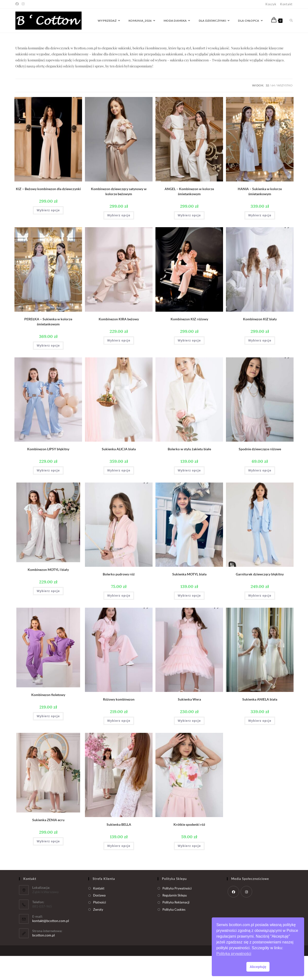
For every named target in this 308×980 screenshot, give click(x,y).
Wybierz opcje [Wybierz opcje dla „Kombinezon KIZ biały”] (260, 364)
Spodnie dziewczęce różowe (260, 473)
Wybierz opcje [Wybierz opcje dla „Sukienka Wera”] (189, 745)
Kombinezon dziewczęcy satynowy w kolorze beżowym (119, 215)
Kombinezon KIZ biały (260, 343)
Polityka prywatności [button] (234, 954)
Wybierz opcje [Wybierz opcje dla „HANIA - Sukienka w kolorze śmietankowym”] (260, 239)
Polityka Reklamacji (176, 926)
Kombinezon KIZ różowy (189, 343)
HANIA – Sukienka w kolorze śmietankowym (260, 215)
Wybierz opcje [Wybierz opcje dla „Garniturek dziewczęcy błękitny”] (260, 620)
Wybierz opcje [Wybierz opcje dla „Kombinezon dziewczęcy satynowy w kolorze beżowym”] (119, 239)
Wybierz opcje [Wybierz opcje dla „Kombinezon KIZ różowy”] (189, 364)
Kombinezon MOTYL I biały (48, 594)
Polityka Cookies (174, 934)
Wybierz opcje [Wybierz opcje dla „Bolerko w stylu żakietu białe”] (189, 494)
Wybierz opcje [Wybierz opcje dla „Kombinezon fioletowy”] (48, 740)
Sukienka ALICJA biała (119, 473)
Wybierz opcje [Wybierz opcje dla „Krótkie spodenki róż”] (189, 870)
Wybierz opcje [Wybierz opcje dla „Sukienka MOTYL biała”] (189, 620)
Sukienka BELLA (119, 848)
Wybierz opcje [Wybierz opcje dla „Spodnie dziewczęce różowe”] (260, 494)
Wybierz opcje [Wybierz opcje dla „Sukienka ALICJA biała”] (119, 494)
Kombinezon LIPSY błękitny (48, 473)
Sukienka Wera (189, 723)
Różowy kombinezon (119, 723)
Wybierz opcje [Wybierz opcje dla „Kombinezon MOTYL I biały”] (48, 615)
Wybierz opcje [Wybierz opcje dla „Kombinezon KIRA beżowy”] (119, 364)
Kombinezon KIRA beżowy (119, 343)
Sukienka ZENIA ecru (48, 844)
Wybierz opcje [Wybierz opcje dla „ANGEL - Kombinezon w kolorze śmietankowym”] (189, 239)
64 (273, 109)
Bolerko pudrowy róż (119, 598)
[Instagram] (246, 916)
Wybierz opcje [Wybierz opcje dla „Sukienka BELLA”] (119, 870)
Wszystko (285, 109)
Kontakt (286, 4)
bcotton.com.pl (44, 959)
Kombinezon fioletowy (48, 719)
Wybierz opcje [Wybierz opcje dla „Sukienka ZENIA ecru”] (48, 865)
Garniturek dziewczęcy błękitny (260, 598)
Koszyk (271, 4)
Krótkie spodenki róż (189, 848)
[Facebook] (233, 916)
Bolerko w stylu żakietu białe (189, 473)
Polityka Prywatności (177, 912)
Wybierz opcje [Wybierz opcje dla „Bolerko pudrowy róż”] (119, 620)
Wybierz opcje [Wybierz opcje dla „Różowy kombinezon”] (119, 745)
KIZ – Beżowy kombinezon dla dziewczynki (48, 213)
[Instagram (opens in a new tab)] (23, 4)
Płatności (99, 926)
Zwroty (98, 934)
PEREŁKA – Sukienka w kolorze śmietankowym (48, 346)
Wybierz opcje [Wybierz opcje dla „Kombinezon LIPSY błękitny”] (48, 494)
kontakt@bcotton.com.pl (51, 945)
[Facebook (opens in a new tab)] (18, 4)
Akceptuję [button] (258, 967)
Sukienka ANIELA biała (260, 723)
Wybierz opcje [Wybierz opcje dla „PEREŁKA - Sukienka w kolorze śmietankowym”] (48, 370)
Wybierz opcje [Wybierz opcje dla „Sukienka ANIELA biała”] (260, 745)
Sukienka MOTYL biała (189, 598)
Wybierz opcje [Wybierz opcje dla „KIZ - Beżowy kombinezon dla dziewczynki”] (48, 234)
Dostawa (99, 919)
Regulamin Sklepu (175, 919)
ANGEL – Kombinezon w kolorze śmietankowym (189, 215)
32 (267, 109)
